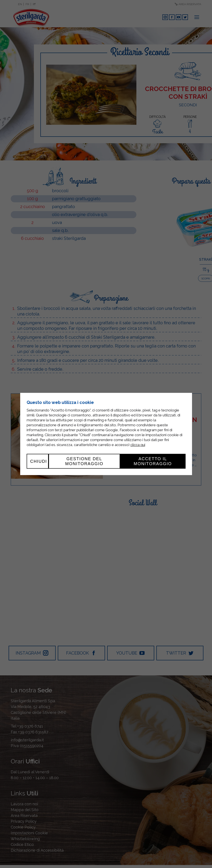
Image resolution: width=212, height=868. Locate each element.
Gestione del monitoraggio (84, 461)
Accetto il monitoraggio (153, 461)
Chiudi (39, 461)
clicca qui (138, 445)
